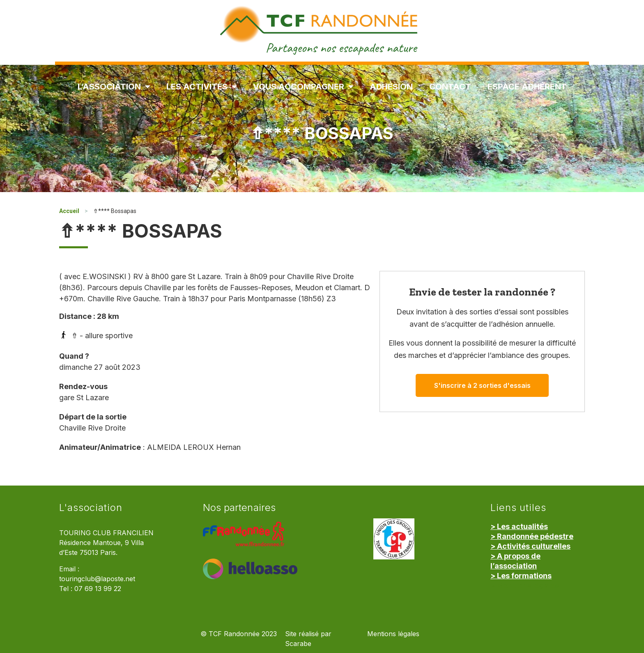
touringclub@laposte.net (97, 579)
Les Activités (201, 87)
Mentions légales (393, 634)
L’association (114, 87)
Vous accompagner (303, 87)
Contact (450, 87)
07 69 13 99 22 (98, 589)
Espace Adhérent (527, 87)
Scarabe (298, 644)
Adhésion (391, 87)
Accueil (69, 211)
